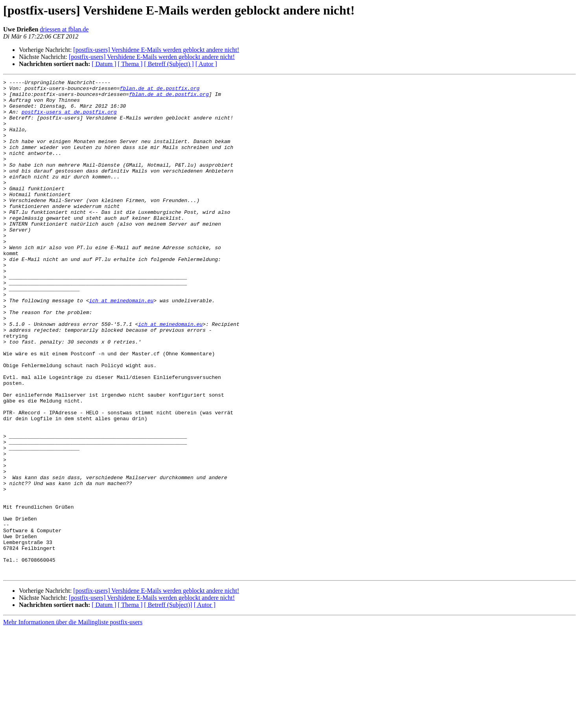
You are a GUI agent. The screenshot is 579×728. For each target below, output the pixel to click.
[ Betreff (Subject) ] (169, 64)
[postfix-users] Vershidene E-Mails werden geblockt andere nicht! (156, 50)
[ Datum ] (104, 64)
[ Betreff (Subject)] (168, 704)
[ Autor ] (206, 64)
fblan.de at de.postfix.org (160, 90)
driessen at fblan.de (64, 29)
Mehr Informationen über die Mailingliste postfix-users (73, 721)
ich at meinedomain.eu (121, 345)
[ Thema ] (130, 64)
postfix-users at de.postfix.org (69, 119)
